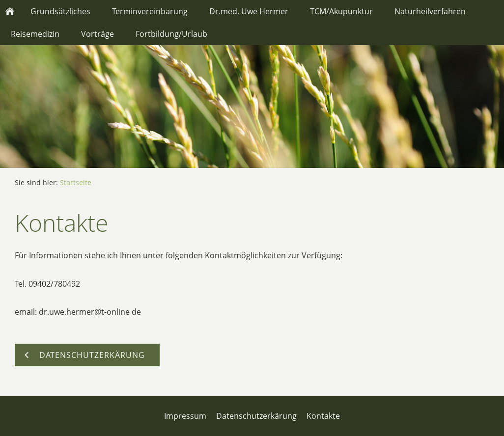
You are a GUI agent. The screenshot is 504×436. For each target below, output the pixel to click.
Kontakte (323, 416)
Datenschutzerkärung (256, 416)
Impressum (185, 416)
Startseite (76, 182)
